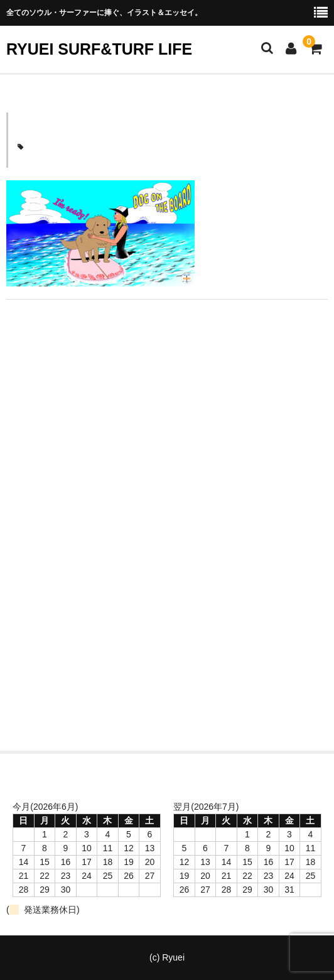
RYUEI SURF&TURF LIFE (99, 49)
